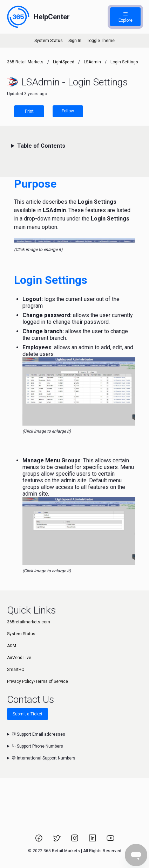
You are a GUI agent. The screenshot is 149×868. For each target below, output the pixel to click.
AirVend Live (19, 658)
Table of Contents (41, 146)
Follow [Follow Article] (68, 111)
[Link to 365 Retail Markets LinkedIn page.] (93, 840)
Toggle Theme (101, 41)
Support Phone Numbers (37, 746)
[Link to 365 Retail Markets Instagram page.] (75, 840)
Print (29, 111)
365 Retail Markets (25, 62)
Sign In (75, 41)
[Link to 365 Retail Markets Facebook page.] (39, 840)
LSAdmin (92, 62)
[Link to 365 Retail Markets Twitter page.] (57, 840)
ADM (12, 646)
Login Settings (124, 62)
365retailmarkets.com (29, 622)
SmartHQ (16, 670)
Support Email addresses (38, 734)
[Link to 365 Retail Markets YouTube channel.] (110, 840)
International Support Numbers (43, 758)
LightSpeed (64, 62)
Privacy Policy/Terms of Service (38, 681)
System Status (49, 41)
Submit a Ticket (28, 714)
